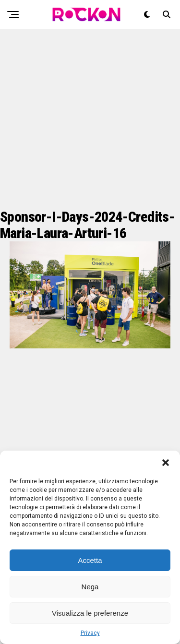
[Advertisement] (90, 119)
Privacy (90, 633)
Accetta (90, 560)
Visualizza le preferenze (90, 613)
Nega (90, 587)
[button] (166, 463)
